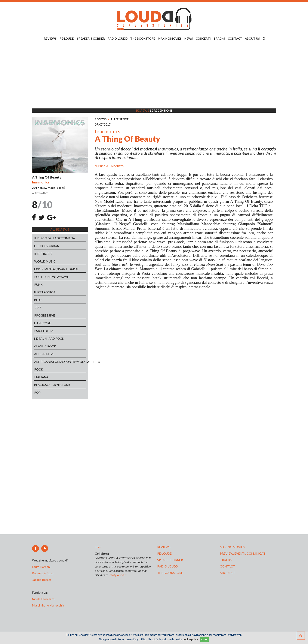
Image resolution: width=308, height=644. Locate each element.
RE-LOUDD (67, 39)
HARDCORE (43, 323)
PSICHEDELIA (44, 331)
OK (204, 639)
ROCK (39, 369)
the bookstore (170, 573)
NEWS (189, 39)
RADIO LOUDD (118, 39)
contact (227, 566)
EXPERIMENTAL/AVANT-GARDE (56, 269)
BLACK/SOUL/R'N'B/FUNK (52, 385)
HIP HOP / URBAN (47, 246)
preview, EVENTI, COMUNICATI (243, 553)
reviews (164, 547)
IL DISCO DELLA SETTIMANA (55, 238)
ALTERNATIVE (44, 354)
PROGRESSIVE (45, 315)
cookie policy (190, 639)
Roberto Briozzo (43, 573)
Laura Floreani (42, 567)
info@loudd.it (118, 575)
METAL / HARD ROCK (49, 339)
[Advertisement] (154, 75)
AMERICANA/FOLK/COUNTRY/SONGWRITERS (60, 362)
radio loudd (168, 566)
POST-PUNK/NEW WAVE (52, 277)
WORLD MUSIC (45, 261)
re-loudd (165, 553)
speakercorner (170, 560)
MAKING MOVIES (170, 39)
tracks (226, 560)
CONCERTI (203, 39)
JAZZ (38, 308)
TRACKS (219, 39)
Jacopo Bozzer (42, 580)
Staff (98, 547)
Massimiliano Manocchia (48, 605)
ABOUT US (252, 39)
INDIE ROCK (43, 254)
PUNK (38, 284)
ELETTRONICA (45, 292)
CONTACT (235, 39)
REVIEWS (50, 39)
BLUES (39, 300)
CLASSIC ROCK (45, 346)
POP (37, 393)
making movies (232, 547)
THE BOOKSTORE (143, 39)
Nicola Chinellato (111, 166)
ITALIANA (41, 377)
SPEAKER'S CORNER (91, 39)
